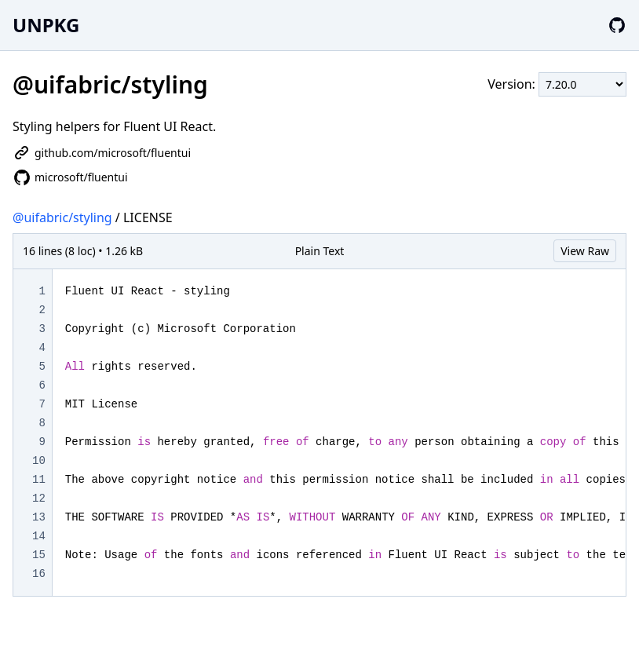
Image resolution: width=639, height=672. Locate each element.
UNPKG (46, 25)
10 (39, 461)
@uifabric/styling (62, 217)
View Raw (585, 251)
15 (39, 555)
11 (39, 480)
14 (39, 536)
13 (39, 517)
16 (39, 574)
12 (39, 499)
